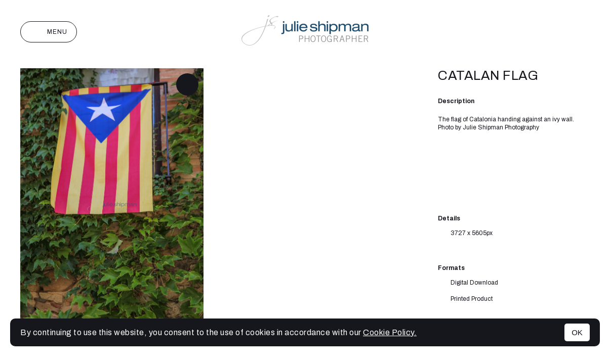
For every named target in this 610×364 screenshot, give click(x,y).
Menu (49, 32)
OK (577, 332)
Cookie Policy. (390, 332)
